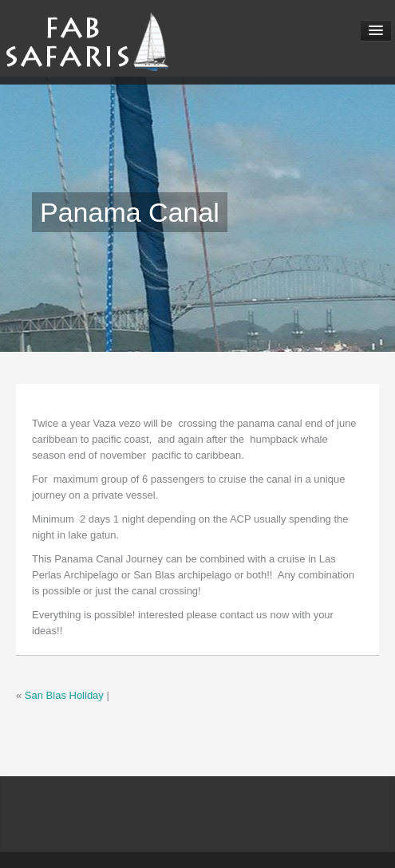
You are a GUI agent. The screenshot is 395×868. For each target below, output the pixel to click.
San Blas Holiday (64, 695)
